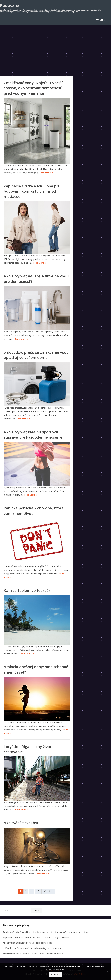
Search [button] (36, 910)
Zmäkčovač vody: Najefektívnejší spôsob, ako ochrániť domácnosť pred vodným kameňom (33, 88)
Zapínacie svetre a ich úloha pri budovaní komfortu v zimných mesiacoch (31, 191)
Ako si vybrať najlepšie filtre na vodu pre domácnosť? (28, 943)
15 (38, 891)
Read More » (47, 173)
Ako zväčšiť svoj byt (21, 823)
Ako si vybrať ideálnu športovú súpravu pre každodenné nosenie (33, 435)
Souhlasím (55, 974)
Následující (48, 891)
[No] (107, 971)
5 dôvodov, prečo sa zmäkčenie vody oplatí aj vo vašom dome (36, 355)
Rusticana (10, 5)
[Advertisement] (55, 47)
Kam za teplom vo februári (28, 590)
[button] (101, 20)
